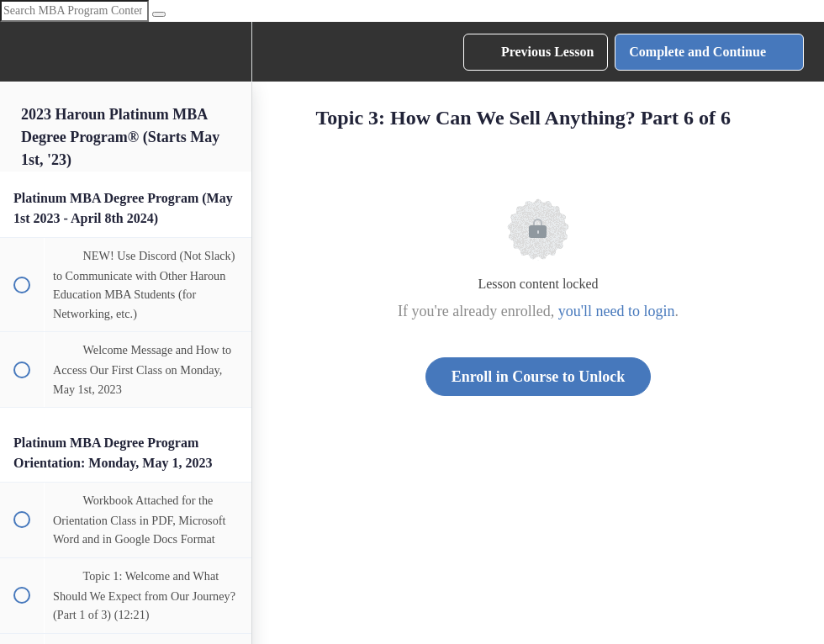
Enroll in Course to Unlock (539, 377)
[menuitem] (230, 52)
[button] (21, 52)
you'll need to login (617, 311)
